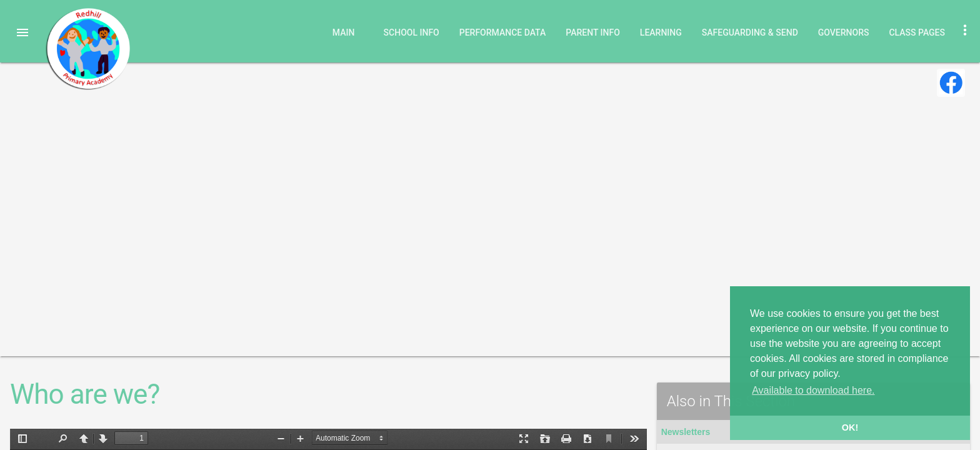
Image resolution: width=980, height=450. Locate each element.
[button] (22, 32)
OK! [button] (850, 427)
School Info (412, 32)
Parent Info (593, 32)
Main (344, 32)
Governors (844, 32)
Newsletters (686, 432)
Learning (661, 32)
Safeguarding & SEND (750, 32)
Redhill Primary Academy (87, 49)
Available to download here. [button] (813, 390)
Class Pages (917, 32)
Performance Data (503, 32)
